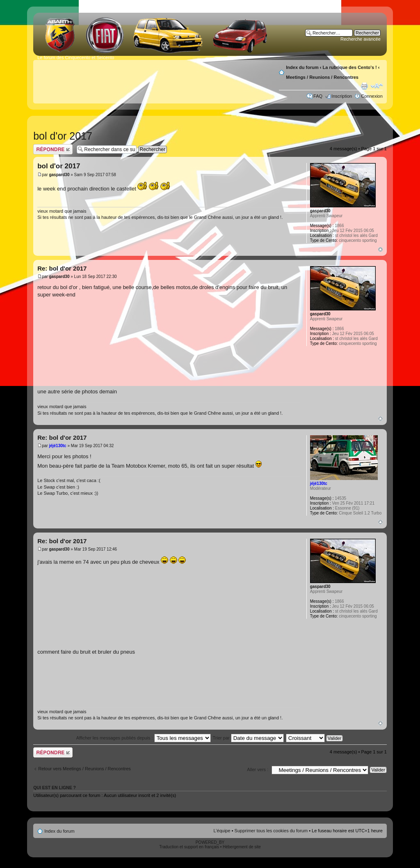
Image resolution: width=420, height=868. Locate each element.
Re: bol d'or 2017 (62, 268)
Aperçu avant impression (364, 86)
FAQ (318, 96)
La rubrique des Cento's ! (350, 67)
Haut (380, 249)
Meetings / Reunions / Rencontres (322, 77)
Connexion (372, 96)
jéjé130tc (57, 446)
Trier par (248, 738)
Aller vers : (258, 769)
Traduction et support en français (189, 847)
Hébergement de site (242, 847)
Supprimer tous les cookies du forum (271, 831)
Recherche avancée (361, 39)
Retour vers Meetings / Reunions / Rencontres (84, 769)
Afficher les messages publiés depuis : (144, 738)
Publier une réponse (53, 149)
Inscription (342, 96)
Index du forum (302, 67)
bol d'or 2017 (63, 136)
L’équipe (222, 831)
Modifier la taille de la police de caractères (377, 86)
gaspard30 (59, 175)
